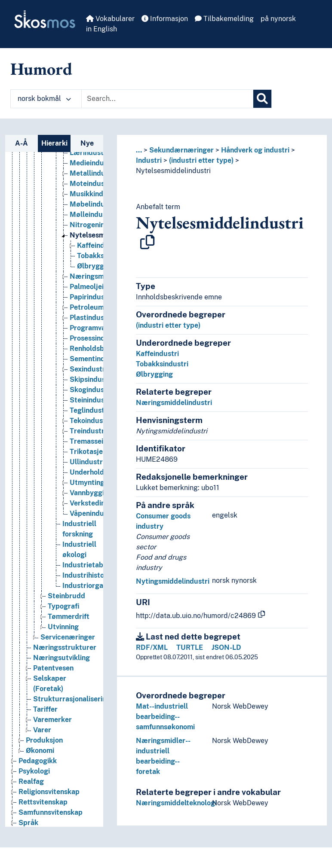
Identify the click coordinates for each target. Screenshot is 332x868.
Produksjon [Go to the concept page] (44, 748)
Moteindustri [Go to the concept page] (91, 192)
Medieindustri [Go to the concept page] (92, 171)
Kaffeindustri (157, 354)
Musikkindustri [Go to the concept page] (94, 202)
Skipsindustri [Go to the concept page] (91, 388)
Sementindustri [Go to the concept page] (95, 367)
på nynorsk (278, 19)
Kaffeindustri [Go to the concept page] (98, 254)
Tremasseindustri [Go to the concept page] (98, 449)
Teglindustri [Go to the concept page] (89, 419)
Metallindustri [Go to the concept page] (93, 181)
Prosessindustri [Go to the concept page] (95, 346)
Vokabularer (110, 19)
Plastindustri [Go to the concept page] (91, 326)
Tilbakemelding (224, 19)
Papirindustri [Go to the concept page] (91, 305)
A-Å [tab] (22, 143)
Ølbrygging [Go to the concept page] (95, 274)
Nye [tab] (87, 143)
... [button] (139, 150)
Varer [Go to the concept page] (42, 738)
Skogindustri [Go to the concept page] (91, 398)
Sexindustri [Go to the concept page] (88, 377)
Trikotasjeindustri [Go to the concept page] (99, 460)
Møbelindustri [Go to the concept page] (93, 212)
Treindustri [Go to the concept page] (88, 439)
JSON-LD (226, 647)
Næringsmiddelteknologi (176, 803)
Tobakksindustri (162, 364)
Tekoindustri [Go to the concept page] (90, 429)
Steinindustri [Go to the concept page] (91, 408)
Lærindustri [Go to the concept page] (89, 161)
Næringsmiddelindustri (174, 403)
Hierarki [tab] (54, 143)
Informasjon (165, 19)
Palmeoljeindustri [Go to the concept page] (98, 295)
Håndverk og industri (255, 150)
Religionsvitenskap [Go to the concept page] (49, 800)
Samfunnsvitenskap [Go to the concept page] (51, 821)
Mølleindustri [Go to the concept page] (92, 223)
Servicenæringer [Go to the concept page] (68, 645)
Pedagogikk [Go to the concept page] (38, 769)
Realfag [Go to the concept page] (31, 790)
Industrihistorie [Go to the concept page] (88, 583)
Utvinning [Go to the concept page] (63, 635)
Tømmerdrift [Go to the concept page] (69, 625)
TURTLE (190, 647)
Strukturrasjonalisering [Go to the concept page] (72, 707)
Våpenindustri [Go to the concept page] (92, 522)
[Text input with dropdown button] (167, 99)
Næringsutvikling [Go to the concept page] (61, 666)
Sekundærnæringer (181, 150)
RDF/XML (152, 647)
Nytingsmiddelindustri (173, 581)
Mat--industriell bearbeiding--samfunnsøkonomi (165, 717)
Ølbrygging (154, 374)
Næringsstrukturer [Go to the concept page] (65, 656)
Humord (41, 69)
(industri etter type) (201, 160)
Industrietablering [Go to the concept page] (92, 573)
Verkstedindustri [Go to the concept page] (97, 511)
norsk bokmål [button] (44, 99)
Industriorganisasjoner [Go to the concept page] (99, 594)
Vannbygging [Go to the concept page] (91, 501)
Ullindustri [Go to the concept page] (87, 470)
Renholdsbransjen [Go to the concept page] (99, 357)
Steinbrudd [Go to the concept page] (66, 604)
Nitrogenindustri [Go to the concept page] (97, 233)
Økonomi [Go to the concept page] (40, 759)
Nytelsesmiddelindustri (173, 171)
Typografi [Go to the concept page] (64, 614)
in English (101, 29)
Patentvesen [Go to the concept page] (53, 676)
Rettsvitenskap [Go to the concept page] (43, 810)
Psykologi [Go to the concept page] (34, 779)
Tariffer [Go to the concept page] (45, 717)
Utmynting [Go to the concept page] (87, 491)
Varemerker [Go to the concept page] (52, 728)
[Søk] (262, 99)
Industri (149, 160)
